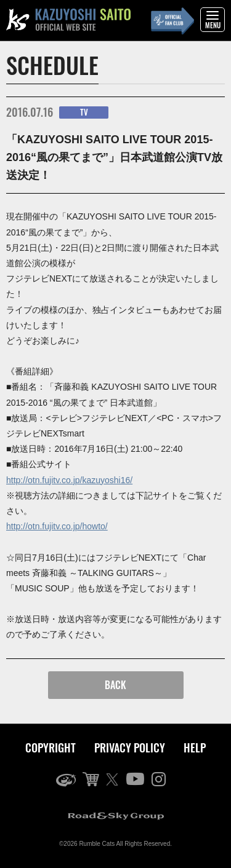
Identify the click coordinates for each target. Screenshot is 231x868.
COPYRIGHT (51, 748)
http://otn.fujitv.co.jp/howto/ (57, 526)
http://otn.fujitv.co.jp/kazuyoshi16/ (69, 480)
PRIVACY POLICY (130, 748)
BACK (115, 685)
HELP (195, 748)
